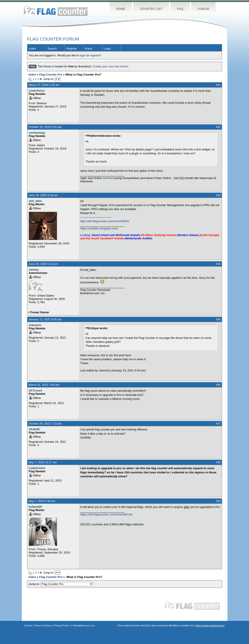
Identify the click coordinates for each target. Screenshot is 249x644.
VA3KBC (35, 429)
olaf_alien (35, 201)
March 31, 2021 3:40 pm (44, 385)
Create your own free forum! (111, 66)
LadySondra (37, 468)
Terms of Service (43, 626)
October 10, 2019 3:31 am (45, 127)
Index (33, 49)
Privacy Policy (62, 626)
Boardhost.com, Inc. (84, 626)
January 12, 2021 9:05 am (45, 319)
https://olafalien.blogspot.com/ (99, 228)
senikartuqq (37, 133)
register (95, 55)
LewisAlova (37, 91)
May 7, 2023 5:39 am (42, 501)
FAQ (180, 9)
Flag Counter (56, 11)
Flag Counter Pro (51, 75)
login (83, 55)
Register (72, 49)
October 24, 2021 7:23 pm (45, 423)
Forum (203, 9)
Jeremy (34, 270)
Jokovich (35, 325)
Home (121, 9)
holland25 (36, 507)
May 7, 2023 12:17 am (43, 462)
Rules (89, 49)
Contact (28, 626)
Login (107, 49)
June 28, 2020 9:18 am (43, 195)
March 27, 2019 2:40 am (44, 85)
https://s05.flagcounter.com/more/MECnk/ (106, 514)
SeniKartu (109, 178)
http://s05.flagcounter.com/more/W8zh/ (105, 221)
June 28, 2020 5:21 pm (43, 264)
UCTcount (36, 390)
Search (52, 49)
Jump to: (61, 584)
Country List (151, 9)
